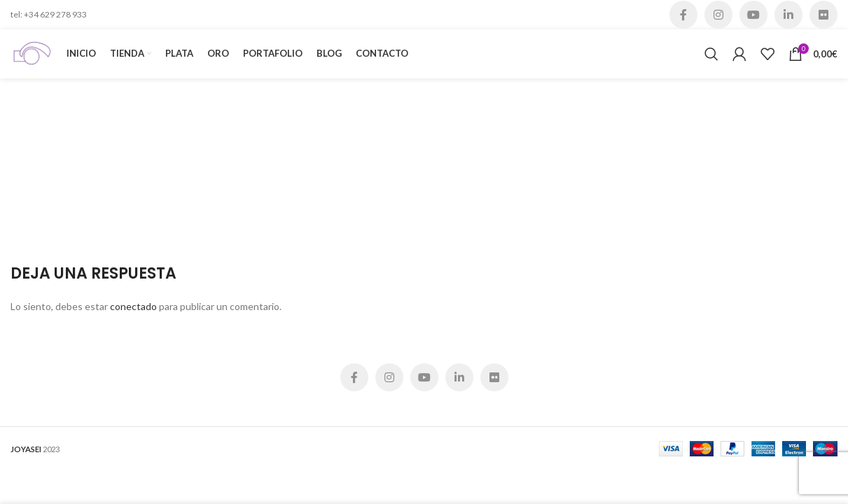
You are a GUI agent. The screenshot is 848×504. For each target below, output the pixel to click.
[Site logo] (32, 53)
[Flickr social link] (823, 15)
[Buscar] (711, 54)
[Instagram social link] (718, 15)
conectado (133, 306)
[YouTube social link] (753, 15)
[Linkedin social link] (788, 15)
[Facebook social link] (683, 15)
